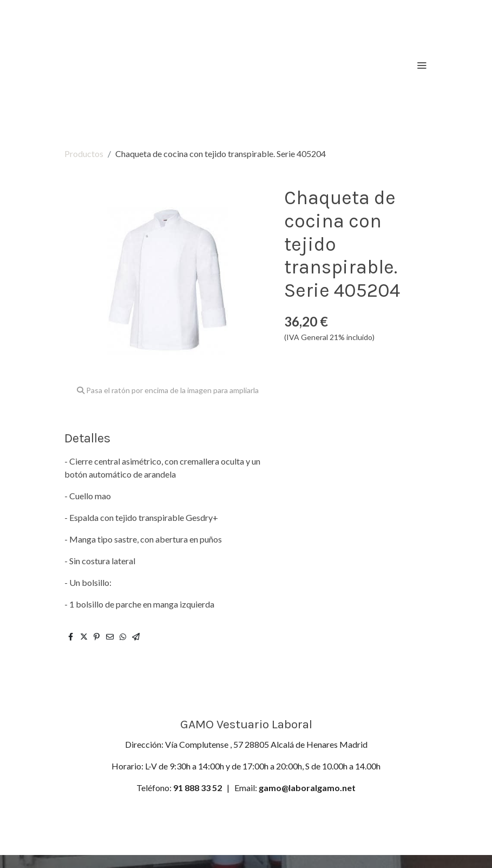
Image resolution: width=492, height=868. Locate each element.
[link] (127, 65)
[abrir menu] (422, 65)
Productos (84, 154)
